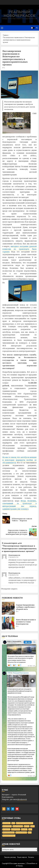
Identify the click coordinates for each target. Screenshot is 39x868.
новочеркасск (7, 823)
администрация (16, 829)
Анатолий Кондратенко (9, 832)
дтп (13, 823)
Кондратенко (6, 829)
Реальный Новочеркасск (19, 14)
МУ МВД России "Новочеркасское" (25, 823)
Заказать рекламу (10, 857)
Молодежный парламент (9, 836)
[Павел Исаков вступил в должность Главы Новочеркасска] (8, 623)
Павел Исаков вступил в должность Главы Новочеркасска (26, 622)
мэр (30, 829)
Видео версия (22, 857)
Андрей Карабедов (18, 826)
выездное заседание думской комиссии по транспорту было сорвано (19, 249)
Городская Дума (7, 826)
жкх (30, 832)
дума (33, 826)
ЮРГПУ (27, 826)
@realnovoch (22, 799)
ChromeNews (31, 863)
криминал (24, 829)
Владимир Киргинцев (21, 832)
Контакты (31, 857)
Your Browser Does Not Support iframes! (19, 710)
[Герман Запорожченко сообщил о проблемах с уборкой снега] (8, 608)
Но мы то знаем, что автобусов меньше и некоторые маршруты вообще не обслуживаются (19, 460)
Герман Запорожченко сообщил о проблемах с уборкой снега (26, 607)
